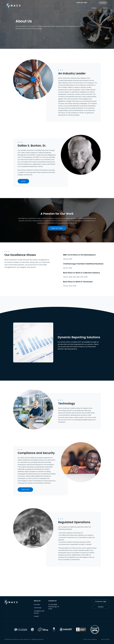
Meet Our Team (57, 228)
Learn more (25, 490)
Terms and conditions (90, 639)
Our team (37, 605)
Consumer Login (101, 601)
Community (38, 608)
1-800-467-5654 (81, 3)
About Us (82, 8)
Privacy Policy (105, 639)
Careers (94, 8)
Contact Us (104, 8)
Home (23, 181)
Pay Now (103, 3)
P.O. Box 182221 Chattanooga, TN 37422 (54, 607)
